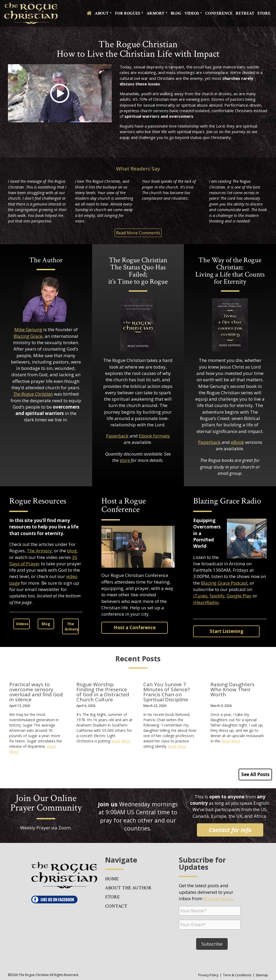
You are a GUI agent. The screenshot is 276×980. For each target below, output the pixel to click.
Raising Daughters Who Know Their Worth (232, 690)
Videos (192, 13)
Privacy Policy (208, 975)
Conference (219, 13)
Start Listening (227, 631)
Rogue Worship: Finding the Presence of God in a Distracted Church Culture (103, 692)
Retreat (245, 13)
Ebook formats (154, 436)
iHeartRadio (206, 602)
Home (112, 879)
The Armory (39, 551)
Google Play (239, 596)
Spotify (217, 596)
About (102, 13)
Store (264, 13)
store (125, 460)
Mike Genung (28, 329)
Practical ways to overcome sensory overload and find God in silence (36, 692)
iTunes (200, 596)
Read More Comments (138, 233)
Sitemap (262, 975)
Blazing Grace (28, 336)
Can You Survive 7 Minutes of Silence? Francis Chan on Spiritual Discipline (167, 692)
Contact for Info (230, 830)
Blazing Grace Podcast (224, 583)
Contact (116, 906)
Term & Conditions (237, 975)
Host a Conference (135, 627)
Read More (121, 741)
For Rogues (128, 13)
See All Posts (255, 774)
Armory (155, 13)
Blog (176, 13)
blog (72, 551)
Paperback (117, 436)
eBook (237, 442)
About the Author (128, 888)
